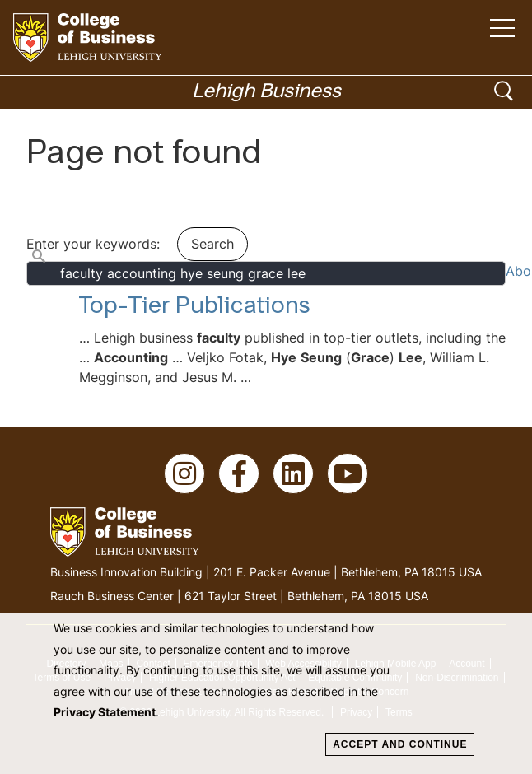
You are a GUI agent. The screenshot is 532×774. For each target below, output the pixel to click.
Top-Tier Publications (194, 307)
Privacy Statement (105, 712)
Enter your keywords (91, 244)
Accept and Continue (400, 744)
